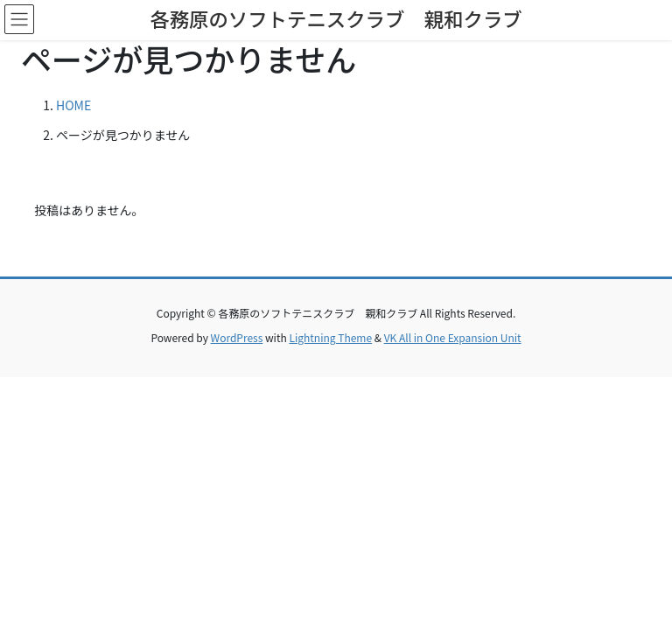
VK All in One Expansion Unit (453, 337)
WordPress (237, 337)
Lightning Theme (330, 337)
